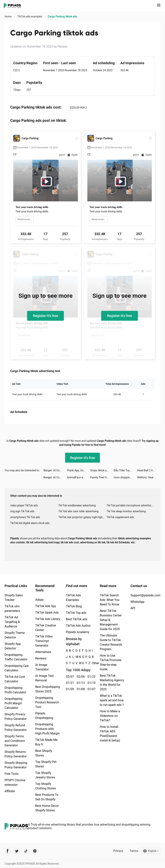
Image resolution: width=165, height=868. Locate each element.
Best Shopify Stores (44, 753)
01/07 (91, 689)
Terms (134, 851)
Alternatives (43, 652)
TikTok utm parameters (12, 609)
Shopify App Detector (13, 646)
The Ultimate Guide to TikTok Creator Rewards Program (111, 642)
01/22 (91, 677)
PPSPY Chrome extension (15, 782)
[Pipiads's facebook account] (8, 851)
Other (92, 663)
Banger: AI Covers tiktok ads (55, 470)
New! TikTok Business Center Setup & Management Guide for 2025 (111, 620)
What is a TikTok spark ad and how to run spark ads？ (112, 700)
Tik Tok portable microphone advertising (130, 505)
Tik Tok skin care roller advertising (78, 511)
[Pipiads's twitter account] (17, 851)
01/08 (80, 689)
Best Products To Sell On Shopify (47, 797)
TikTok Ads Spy (46, 606)
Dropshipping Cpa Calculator (17, 668)
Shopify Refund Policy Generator (16, 728)
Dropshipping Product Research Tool (47, 702)
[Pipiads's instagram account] (35, 851)
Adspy (39, 600)
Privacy (118, 851)
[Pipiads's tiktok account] (26, 851)
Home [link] (8, 16)
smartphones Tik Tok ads (25, 517)
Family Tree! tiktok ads (102, 477)
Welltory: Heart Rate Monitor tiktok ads (149, 477)
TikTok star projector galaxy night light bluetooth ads (82, 517)
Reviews (41, 658)
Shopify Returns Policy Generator (16, 754)
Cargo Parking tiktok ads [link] (62, 16)
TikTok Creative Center (46, 628)
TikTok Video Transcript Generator (44, 641)
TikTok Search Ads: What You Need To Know (110, 600)
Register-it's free (45, 316)
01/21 (69, 683)
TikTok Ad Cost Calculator (15, 679)
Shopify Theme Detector (15, 635)
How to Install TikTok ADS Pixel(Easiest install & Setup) (110, 734)
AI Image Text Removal (44, 678)
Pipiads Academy (78, 632)
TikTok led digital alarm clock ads (30, 523)
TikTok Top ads (76, 613)
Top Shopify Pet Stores (46, 764)
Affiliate (10, 791)
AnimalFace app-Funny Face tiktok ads (79, 477)
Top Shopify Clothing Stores (46, 786)
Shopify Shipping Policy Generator (16, 765)
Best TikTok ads (77, 619)
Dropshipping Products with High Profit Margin (47, 729)
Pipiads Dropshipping (44, 716)
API (133, 608)
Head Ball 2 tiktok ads (149, 470)
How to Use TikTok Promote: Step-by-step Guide (111, 662)
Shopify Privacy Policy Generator (16, 717)
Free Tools (12, 774)
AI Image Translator (42, 667)
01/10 (91, 683)
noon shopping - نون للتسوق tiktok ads (125, 477)
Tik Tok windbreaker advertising (77, 505)
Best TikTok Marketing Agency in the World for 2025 (112, 682)
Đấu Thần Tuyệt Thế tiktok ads (125, 470)
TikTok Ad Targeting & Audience (12, 622)
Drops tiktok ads (100, 470)
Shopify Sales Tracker (14, 598)
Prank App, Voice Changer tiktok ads (79, 470)
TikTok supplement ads (120, 517)
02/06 (80, 677)
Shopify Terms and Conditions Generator (15, 741)
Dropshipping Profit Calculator (15, 690)
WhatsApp (138, 602)
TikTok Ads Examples (73, 598)
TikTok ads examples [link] (30, 16)
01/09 (69, 689)
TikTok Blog (74, 606)
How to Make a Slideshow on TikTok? (110, 716)
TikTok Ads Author (78, 626)
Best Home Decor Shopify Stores (47, 808)
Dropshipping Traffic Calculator (16, 657)
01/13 (80, 683)
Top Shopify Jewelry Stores (45, 775)
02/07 (69, 677)
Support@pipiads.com (145, 595)
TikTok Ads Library (48, 619)
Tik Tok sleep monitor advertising (126, 511)
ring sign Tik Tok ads (22, 511)
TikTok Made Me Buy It (46, 742)
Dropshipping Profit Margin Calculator (14, 703)
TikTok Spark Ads (47, 613)
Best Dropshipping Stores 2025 (48, 689)
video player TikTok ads (24, 505)
